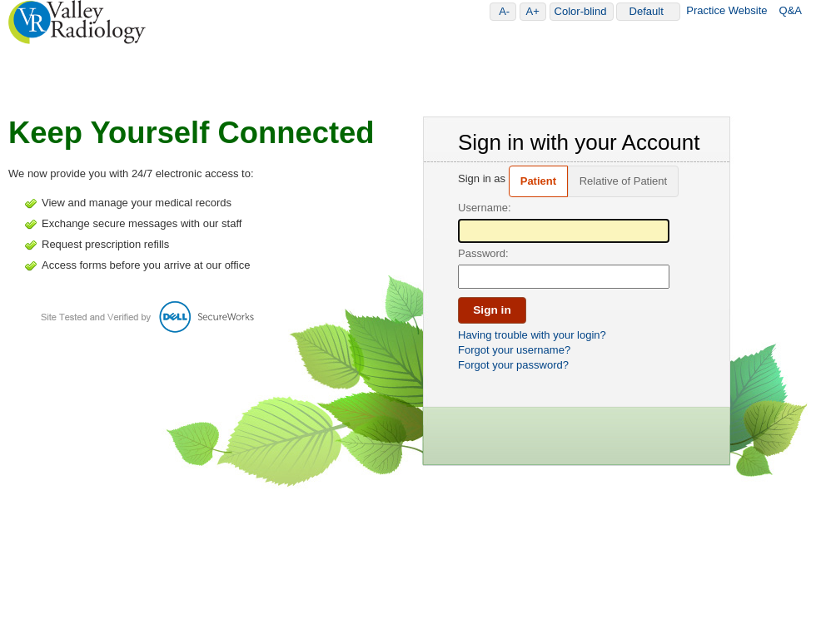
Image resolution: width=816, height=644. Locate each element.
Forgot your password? (513, 365)
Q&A (791, 10)
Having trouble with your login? (532, 335)
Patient (538, 181)
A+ (535, 11)
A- (507, 11)
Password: (483, 253)
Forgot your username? (514, 350)
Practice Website (726, 10)
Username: (485, 208)
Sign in (492, 310)
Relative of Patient (624, 181)
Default (653, 11)
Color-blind (584, 11)
